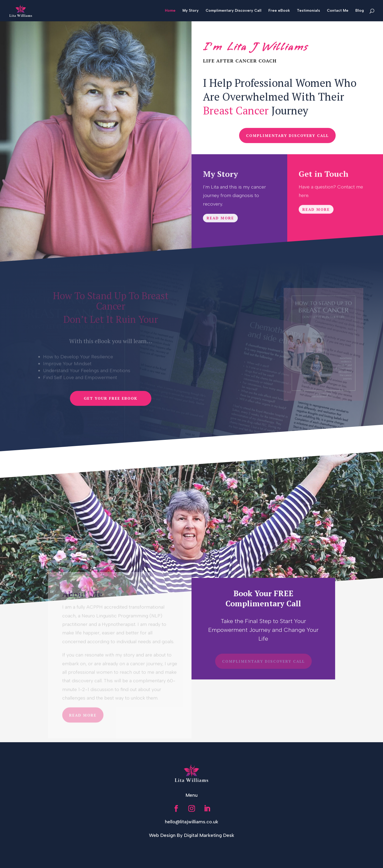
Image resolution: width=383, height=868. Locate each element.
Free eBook (279, 11)
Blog (360, 11)
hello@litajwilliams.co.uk (192, 822)
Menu (192, 795)
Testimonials (308, 11)
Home (170, 11)
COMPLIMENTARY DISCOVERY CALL (287, 135)
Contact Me (338, 11)
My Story (191, 11)
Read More (220, 220)
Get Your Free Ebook (111, 398)
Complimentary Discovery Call (234, 11)
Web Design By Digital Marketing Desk (192, 835)
